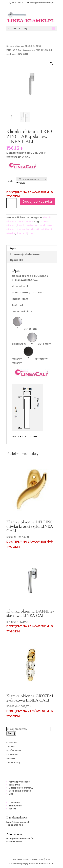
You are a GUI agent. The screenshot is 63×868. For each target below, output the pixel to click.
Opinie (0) (16, 260)
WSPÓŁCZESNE (14, 750)
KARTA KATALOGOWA (25, 437)
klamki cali (37, 229)
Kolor (11, 181)
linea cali (22, 233)
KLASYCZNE (12, 743)
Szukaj (11, 733)
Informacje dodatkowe (25, 254)
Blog (11, 794)
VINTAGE (11, 758)
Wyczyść (21, 183)
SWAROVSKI (12, 754)
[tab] (32, 248)
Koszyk (12, 809)
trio (31, 233)
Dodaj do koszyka (37, 202)
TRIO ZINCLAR (25, 222)
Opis (13, 248)
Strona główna (15, 46)
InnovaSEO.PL (47, 863)
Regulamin (14, 785)
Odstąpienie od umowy (21, 788)
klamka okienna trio (29, 225)
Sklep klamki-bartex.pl (20, 791)
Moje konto (14, 803)
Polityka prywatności (19, 782)
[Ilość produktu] (11, 203)
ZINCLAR (29, 46)
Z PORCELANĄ (13, 763)
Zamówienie (15, 806)
